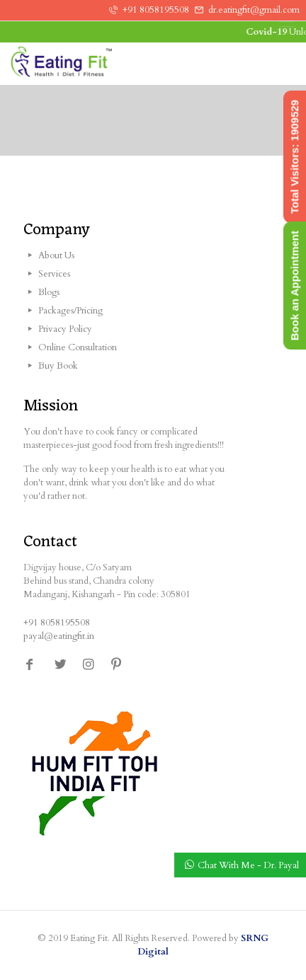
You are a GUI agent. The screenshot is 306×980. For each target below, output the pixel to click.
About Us (56, 255)
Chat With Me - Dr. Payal (248, 865)
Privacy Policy (65, 329)
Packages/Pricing (70, 311)
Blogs (49, 292)
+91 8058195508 (156, 10)
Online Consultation (78, 347)
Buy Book (58, 366)
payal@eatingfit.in (59, 636)
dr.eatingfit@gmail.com (254, 10)
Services (54, 274)
